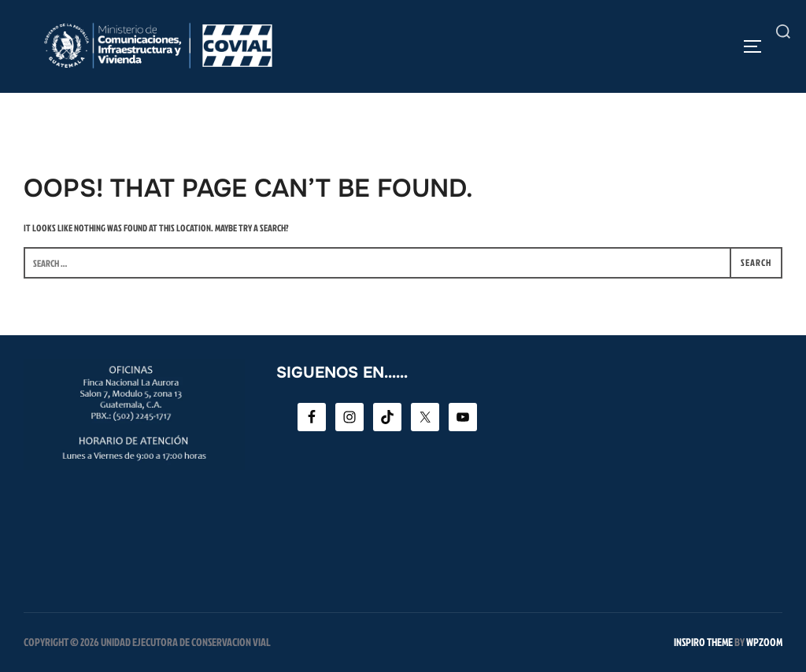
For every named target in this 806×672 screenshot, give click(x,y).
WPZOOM (764, 642)
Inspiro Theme (703, 642)
